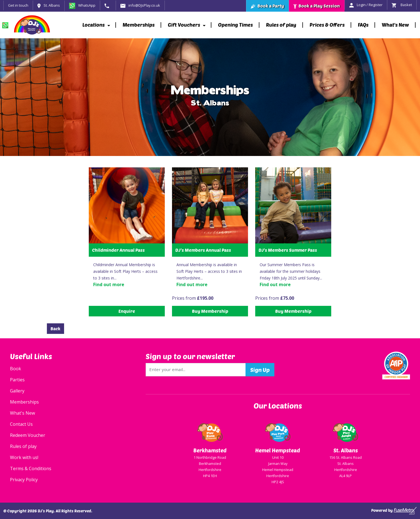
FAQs (363, 25)
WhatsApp (82, 5)
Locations (93, 25)
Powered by (394, 511)
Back (55, 328)
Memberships (139, 25)
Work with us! (24, 457)
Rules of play (281, 25)
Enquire (127, 311)
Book (16, 369)
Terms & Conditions (31, 468)
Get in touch (18, 5)
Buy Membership (210, 311)
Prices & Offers (327, 25)
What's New (395, 25)
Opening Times (235, 25)
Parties (17, 380)
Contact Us (21, 424)
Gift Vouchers (184, 25)
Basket (402, 5)
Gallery (17, 391)
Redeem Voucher (28, 435)
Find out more (109, 284)
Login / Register (366, 5)
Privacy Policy (24, 480)
